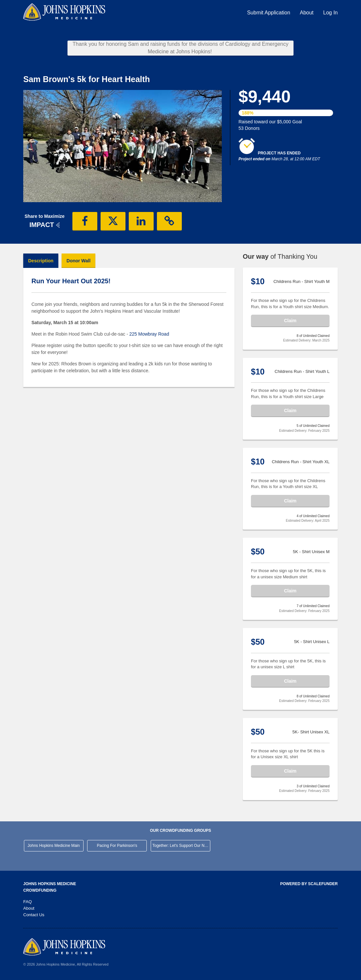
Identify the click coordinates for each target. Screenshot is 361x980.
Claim (290, 321)
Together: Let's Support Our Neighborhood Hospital (181, 846)
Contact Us (34, 915)
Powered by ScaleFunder (309, 884)
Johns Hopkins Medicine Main (54, 846)
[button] (85, 221)
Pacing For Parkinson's (117, 846)
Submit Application (269, 13)
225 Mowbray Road (149, 334)
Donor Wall (78, 261)
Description (41, 261)
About (307, 13)
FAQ (28, 902)
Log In (331, 13)
